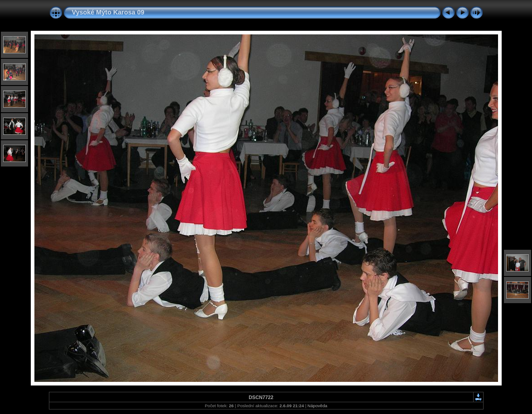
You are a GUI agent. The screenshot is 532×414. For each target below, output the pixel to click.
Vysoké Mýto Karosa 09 (108, 12)
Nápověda (317, 406)
